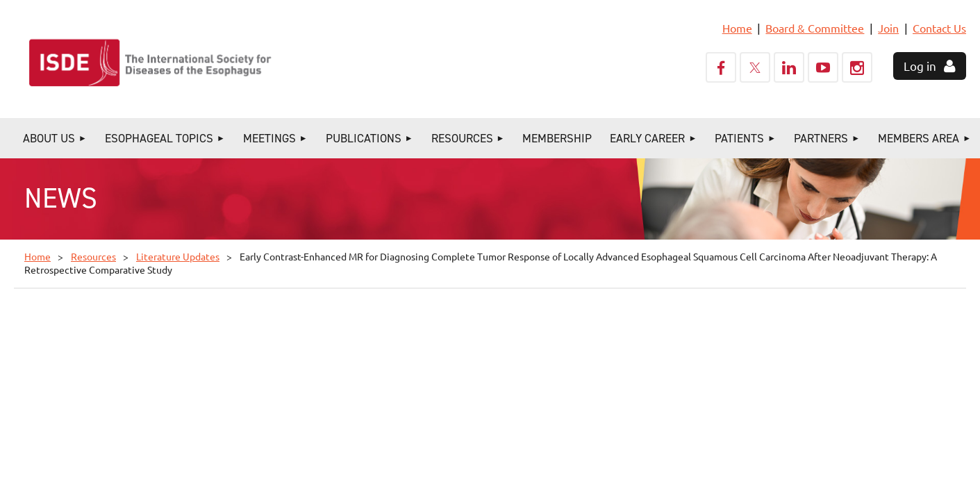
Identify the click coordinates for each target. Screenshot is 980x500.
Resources (93, 256)
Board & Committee (815, 28)
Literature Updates (178, 256)
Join (888, 28)
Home (737, 28)
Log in (920, 66)
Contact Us (939, 28)
